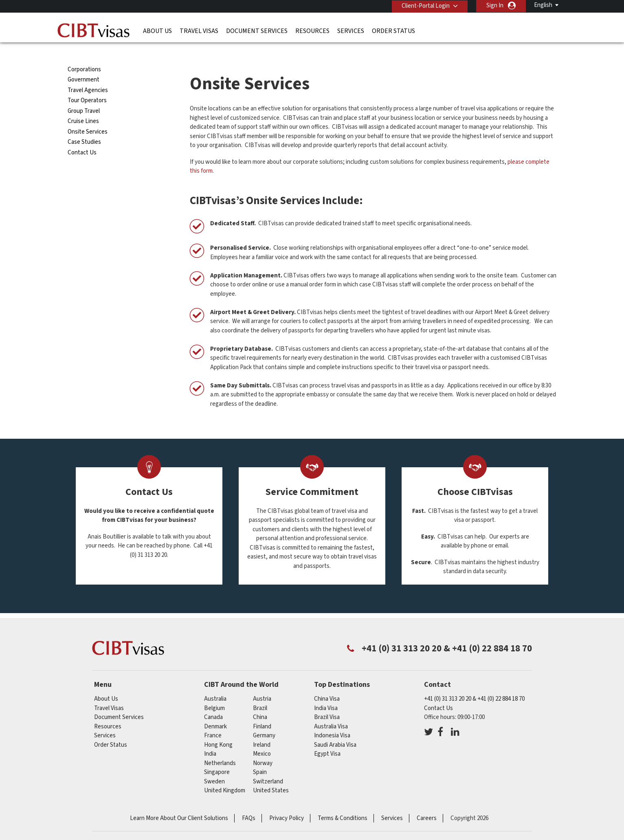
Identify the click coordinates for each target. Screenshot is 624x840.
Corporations (84, 55)
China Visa (327, 684)
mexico (262, 739)
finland (262, 711)
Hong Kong (218, 730)
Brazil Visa (327, 703)
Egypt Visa (327, 739)
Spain (260, 758)
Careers (427, 803)
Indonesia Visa (332, 721)
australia (215, 684)
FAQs (249, 803)
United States (271, 776)
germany (264, 721)
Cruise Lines (83, 107)
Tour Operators (87, 86)
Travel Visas (199, 31)
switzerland (268, 766)
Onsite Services (88, 117)
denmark (215, 711)
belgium (214, 693)
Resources (312, 31)
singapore (217, 758)
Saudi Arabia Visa (335, 730)
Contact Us (82, 138)
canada (213, 703)
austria (262, 684)
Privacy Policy (287, 803)
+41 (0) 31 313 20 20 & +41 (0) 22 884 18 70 (474, 684)
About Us (157, 31)
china (260, 703)
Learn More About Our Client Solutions (179, 803)
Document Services (257, 31)
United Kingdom (225, 776)
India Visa (326, 693)
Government (83, 65)
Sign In (495, 5)
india (210, 739)
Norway (263, 748)
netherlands (220, 748)
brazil (260, 693)
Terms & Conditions (343, 803)
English (543, 5)
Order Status (393, 31)
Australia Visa (331, 711)
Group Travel (84, 96)
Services (351, 31)
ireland (262, 730)
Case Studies (84, 127)
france (213, 721)
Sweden (214, 766)
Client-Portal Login (425, 5)
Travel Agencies (88, 76)
